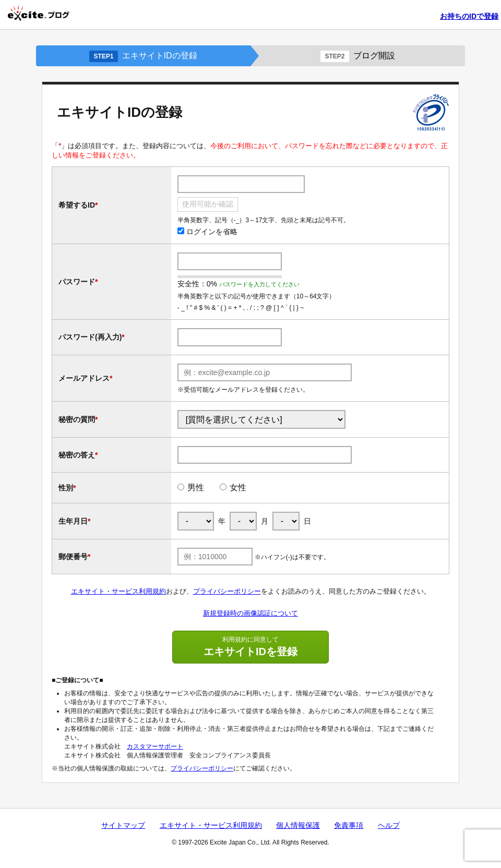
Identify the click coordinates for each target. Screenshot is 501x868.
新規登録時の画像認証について (250, 613)
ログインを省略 (207, 232)
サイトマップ (123, 825)
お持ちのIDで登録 (469, 16)
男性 (196, 487)
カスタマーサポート (155, 746)
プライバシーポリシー (227, 591)
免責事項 (349, 825)
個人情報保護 (298, 825)
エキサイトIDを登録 (250, 646)
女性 (238, 487)
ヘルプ (389, 825)
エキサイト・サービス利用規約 (118, 591)
